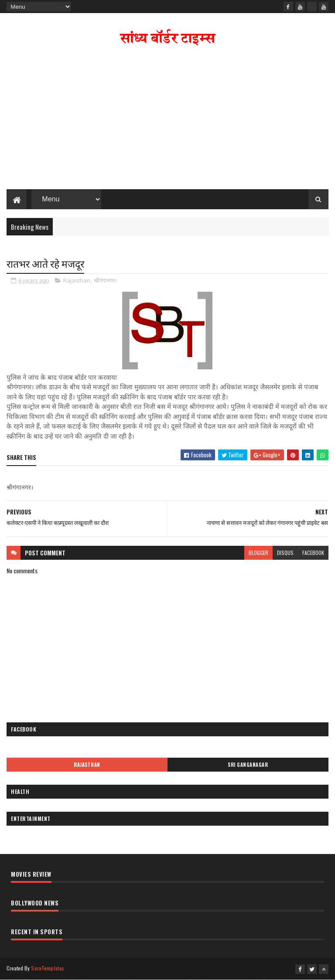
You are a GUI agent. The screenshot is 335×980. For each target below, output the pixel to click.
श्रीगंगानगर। (105, 280)
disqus (285, 553)
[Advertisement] (167, 119)
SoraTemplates (48, 968)
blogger (258, 553)
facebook (313, 553)
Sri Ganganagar (248, 765)
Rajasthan (77, 280)
